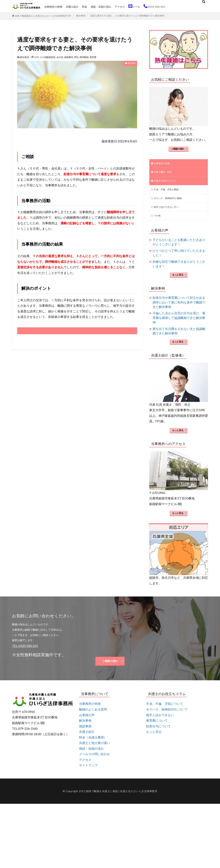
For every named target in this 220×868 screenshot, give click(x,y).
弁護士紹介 (72, 7)
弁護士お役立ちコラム (167, 182)
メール (134, 6)
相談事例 (85, 732)
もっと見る (178, 279)
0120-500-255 (154, 6)
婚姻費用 (69, 57)
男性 (76, 57)
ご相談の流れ (178, 149)
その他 (158, 219)
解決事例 (81, 16)
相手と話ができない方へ (168, 210)
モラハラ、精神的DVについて (167, 715)
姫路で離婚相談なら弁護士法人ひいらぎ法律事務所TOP (43, 16)
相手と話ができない (160, 721)
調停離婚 (84, 57)
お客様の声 (87, 721)
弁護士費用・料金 (164, 173)
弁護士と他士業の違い (95, 749)
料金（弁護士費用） (93, 743)
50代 (36, 57)
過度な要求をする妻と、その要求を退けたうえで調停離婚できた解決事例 (127, 16)
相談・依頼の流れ (101, 7)
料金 (85, 7)
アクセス (120, 7)
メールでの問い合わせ (95, 760)
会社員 (60, 57)
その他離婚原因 (48, 57)
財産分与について (158, 732)
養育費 (93, 57)
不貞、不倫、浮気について (165, 710)
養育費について (157, 726)
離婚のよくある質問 (93, 715)
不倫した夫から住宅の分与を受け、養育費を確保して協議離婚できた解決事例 (179, 322)
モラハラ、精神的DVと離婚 (170, 201)
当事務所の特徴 (53, 7)
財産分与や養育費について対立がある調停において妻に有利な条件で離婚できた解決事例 (179, 306)
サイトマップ (88, 771)
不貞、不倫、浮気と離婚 (168, 191)
